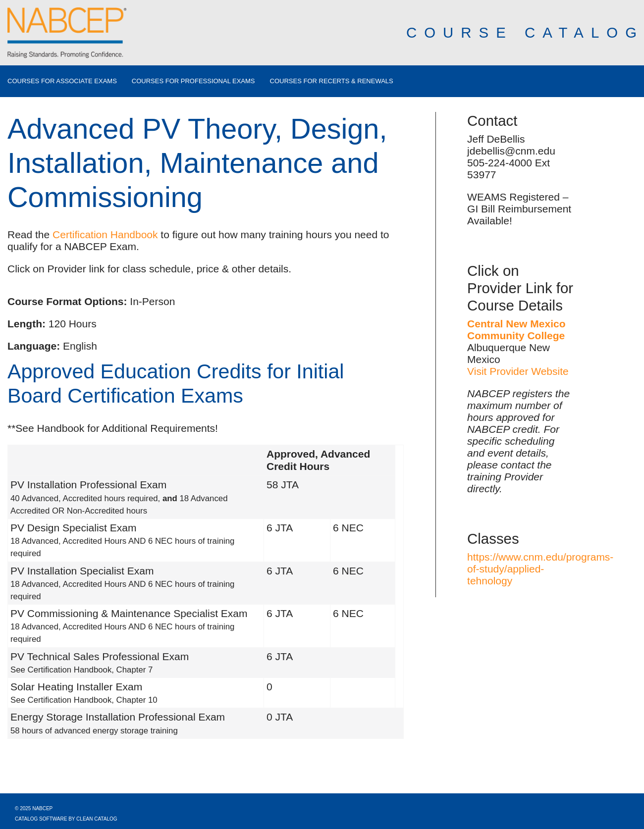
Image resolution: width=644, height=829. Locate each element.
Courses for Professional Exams (193, 81)
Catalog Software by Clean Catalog (66, 819)
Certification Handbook (105, 234)
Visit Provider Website (518, 371)
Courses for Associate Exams (62, 81)
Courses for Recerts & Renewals (332, 81)
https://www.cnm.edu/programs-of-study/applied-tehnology (540, 569)
